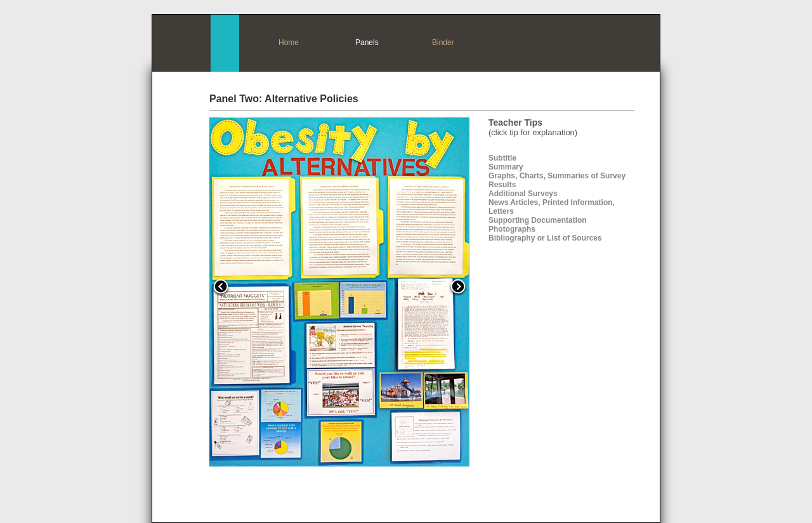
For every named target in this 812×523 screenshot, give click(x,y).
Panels (367, 43)
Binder (443, 43)
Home (289, 43)
